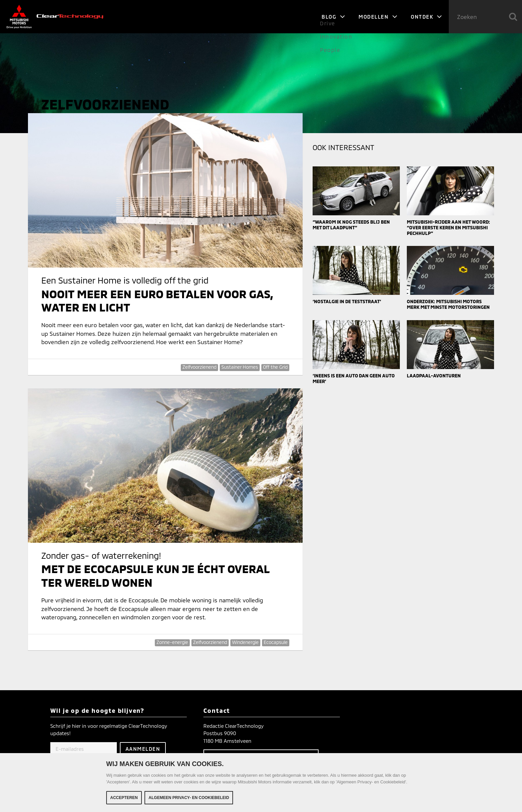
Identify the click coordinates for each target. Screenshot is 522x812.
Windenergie (245, 642)
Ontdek (426, 17)
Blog (333, 17)
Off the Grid (275, 367)
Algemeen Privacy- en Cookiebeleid (189, 799)
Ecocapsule (276, 642)
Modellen (378, 17)
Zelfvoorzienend (199, 367)
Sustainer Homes (240, 367)
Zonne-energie (172, 642)
